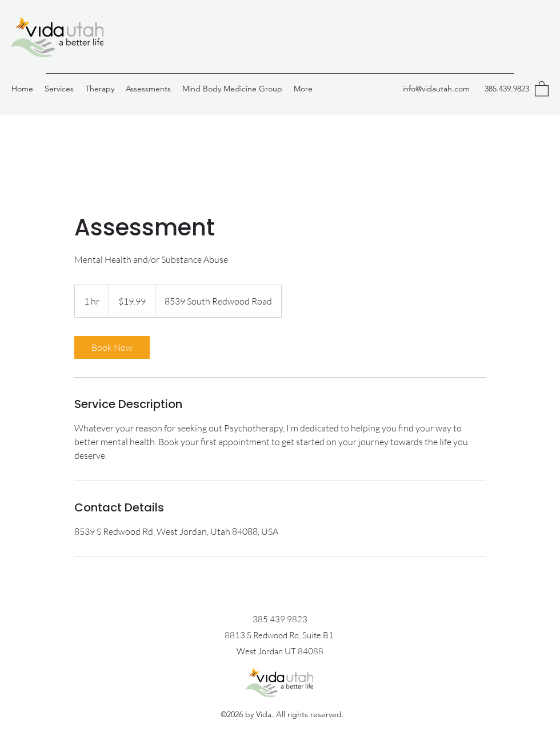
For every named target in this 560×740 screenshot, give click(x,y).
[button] (542, 88)
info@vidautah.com (436, 89)
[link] (112, 347)
